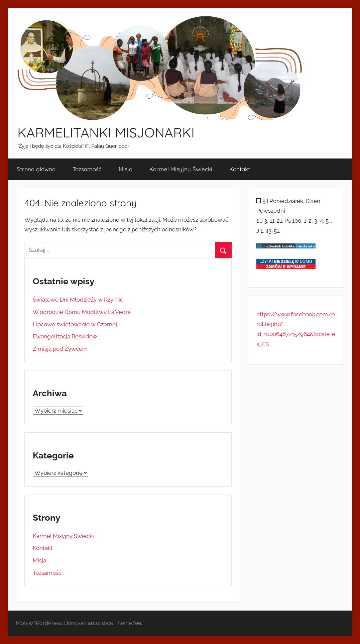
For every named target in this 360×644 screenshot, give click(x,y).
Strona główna (36, 169)
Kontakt (240, 169)
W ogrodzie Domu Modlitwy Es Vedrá (82, 312)
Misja (126, 169)
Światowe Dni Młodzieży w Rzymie (78, 300)
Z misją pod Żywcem (60, 349)
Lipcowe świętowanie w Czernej (75, 324)
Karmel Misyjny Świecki (181, 169)
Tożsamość (87, 169)
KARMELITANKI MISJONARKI (106, 132)
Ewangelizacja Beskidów (65, 336)
